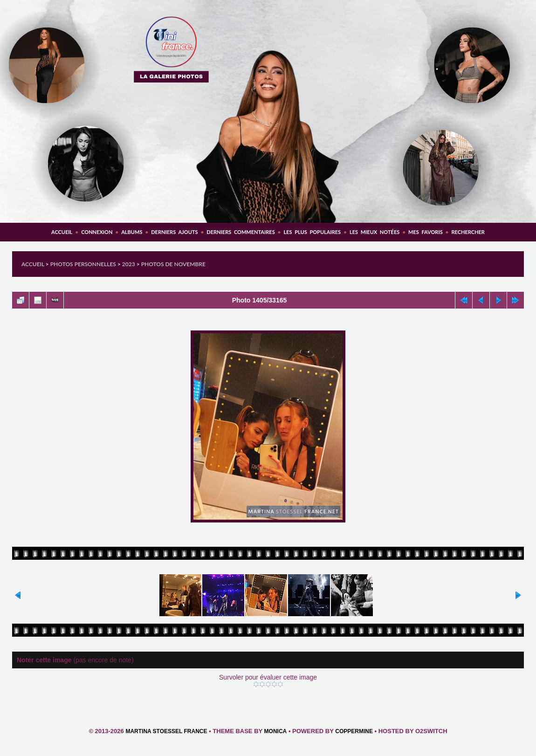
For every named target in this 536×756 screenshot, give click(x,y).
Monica (276, 731)
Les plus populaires (312, 232)
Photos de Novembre (173, 264)
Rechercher (468, 232)
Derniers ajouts (174, 232)
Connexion (97, 232)
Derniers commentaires (241, 232)
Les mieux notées (375, 232)
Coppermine (354, 731)
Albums (132, 232)
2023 (129, 264)
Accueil (62, 232)
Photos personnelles (83, 264)
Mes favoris (426, 232)
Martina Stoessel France (166, 731)
